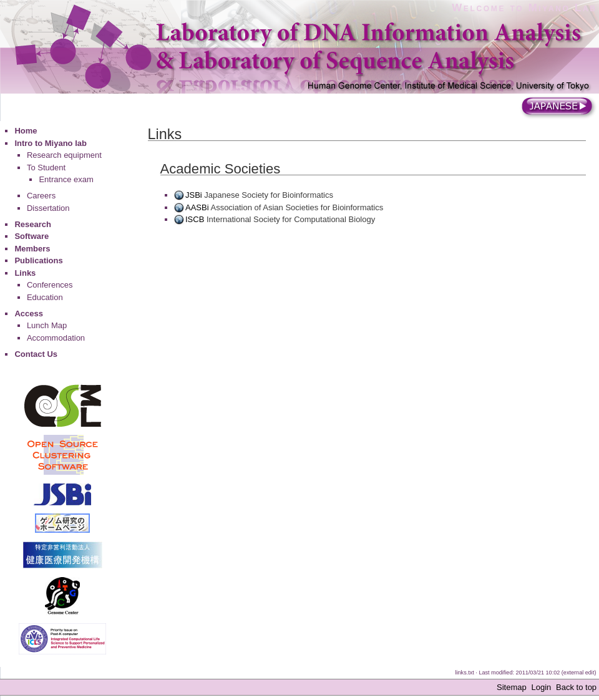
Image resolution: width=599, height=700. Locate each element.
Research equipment (64, 155)
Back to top (576, 687)
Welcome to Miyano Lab (524, 8)
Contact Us (36, 354)
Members (32, 249)
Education (45, 297)
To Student (46, 168)
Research (33, 224)
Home (26, 131)
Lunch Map (47, 325)
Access (29, 314)
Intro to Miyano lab (51, 143)
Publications (38, 260)
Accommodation (56, 338)
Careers (41, 196)
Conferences (50, 285)
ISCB (195, 219)
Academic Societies (221, 169)
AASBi (197, 207)
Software (32, 236)
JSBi (194, 195)
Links (25, 273)
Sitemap (512, 687)
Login (541, 687)
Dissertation (48, 208)
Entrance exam (66, 179)
